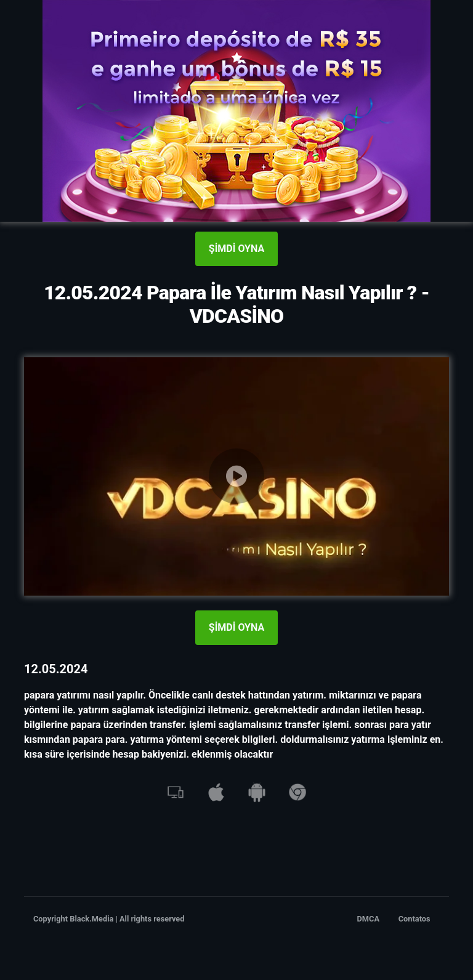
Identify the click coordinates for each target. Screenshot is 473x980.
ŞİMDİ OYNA (236, 249)
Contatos (414, 919)
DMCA (369, 919)
